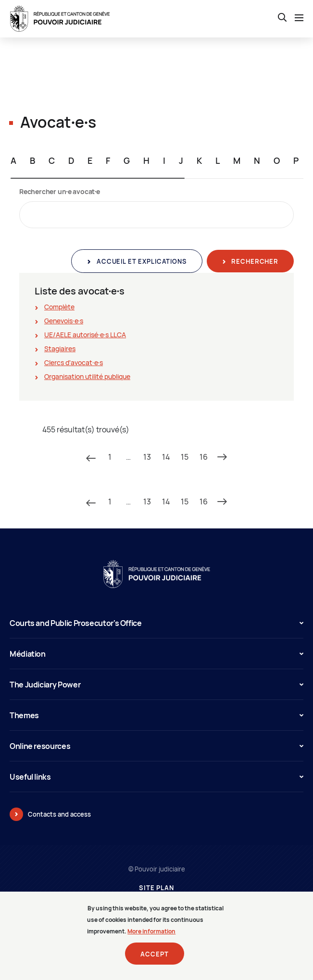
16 (204, 457)
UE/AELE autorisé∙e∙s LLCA (85, 335)
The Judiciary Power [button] (156, 685)
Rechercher (254, 261)
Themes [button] (156, 715)
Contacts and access (59, 814)
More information (151, 936)
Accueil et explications (140, 261)
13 (147, 457)
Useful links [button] (156, 777)
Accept (154, 959)
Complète (59, 307)
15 (185, 457)
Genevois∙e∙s (64, 321)
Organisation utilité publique (87, 376)
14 (166, 457)
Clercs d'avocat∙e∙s (74, 362)
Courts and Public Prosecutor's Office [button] (156, 623)
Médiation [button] (156, 654)
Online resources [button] (156, 746)
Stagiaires (60, 349)
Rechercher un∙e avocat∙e (60, 191)
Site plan (156, 888)
